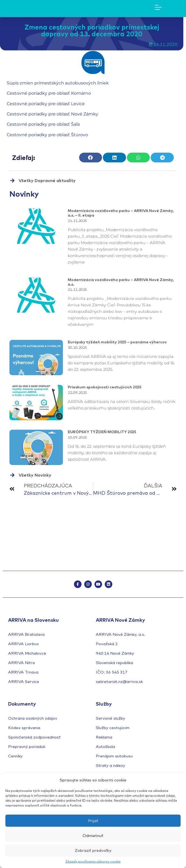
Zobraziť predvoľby (93, 850)
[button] (91, 158)
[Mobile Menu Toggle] (158, 7)
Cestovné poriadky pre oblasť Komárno (49, 93)
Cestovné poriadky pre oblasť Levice (46, 104)
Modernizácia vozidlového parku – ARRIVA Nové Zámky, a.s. (121, 282)
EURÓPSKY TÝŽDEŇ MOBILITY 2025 (102, 432)
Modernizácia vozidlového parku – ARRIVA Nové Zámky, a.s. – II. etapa (121, 213)
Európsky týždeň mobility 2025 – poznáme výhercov (117, 342)
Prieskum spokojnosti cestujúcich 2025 (105, 387)
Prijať (93, 821)
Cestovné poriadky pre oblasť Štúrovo (47, 135)
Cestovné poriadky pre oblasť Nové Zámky (53, 114)
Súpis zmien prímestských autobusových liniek (58, 83)
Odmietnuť (93, 835)
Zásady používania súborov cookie (93, 861)
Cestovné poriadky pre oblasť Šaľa (43, 124)
